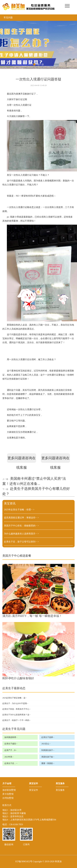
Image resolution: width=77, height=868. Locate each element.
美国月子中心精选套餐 (17, 556)
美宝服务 (60, 783)
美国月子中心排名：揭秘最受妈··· (21, 526)
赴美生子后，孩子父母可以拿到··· (21, 542)
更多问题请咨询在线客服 (22, 459)
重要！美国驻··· (48, 763)
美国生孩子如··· (48, 757)
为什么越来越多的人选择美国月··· (21, 534)
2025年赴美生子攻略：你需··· (19, 510)
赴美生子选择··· (48, 737)
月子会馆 (7, 783)
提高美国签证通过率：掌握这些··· (21, 518)
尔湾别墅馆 (8, 798)
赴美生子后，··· (11, 763)
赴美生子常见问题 (14, 729)
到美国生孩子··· (48, 750)
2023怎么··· (46, 744)
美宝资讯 (10, 503)
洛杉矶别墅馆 (9, 790)
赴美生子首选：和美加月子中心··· (17, 709)
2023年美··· (9, 757)
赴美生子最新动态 (14, 688)
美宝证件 (34, 783)
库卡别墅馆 (8, 794)
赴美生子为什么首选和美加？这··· (17, 715)
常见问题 (8, 18)
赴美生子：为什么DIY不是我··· (15, 703)
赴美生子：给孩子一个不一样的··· (17, 720)
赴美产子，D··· (11, 750)
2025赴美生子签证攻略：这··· (15, 698)
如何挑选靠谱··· (11, 737)
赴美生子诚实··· (11, 744)
